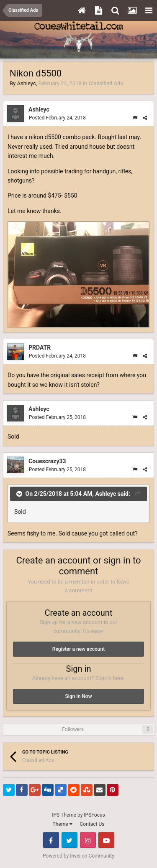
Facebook (51, 840)
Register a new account (78, 649)
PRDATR (40, 348)
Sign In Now (78, 696)
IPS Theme (64, 815)
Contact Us (92, 824)
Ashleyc (26, 83)
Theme (63, 824)
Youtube (106, 840)
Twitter (69, 840)
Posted (57, 118)
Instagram (88, 840)
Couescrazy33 (47, 461)
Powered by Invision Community (78, 856)
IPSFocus (94, 815)
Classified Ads (106, 83)
